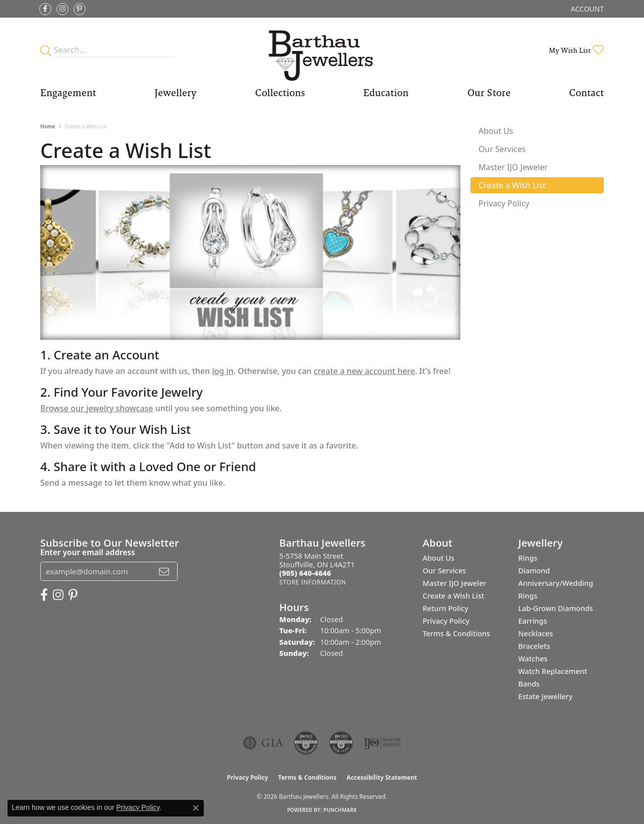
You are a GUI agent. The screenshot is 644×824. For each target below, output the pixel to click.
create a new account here (365, 371)
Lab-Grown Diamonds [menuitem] (556, 608)
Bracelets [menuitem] (534, 646)
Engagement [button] (68, 93)
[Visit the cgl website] (341, 743)
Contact (586, 93)
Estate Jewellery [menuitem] (545, 696)
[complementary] (571, 769)
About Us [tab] (496, 131)
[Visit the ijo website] (383, 743)
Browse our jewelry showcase (97, 408)
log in (223, 371)
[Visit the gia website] (263, 743)
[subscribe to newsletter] (164, 571)
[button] (586, 9)
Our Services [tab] (502, 149)
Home (48, 126)
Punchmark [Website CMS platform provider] (340, 810)
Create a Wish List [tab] (512, 185)
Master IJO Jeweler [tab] (513, 167)
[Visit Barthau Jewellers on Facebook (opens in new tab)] (45, 9)
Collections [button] (280, 93)
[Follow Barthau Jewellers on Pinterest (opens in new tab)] (79, 9)
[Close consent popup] (196, 808)
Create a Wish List (453, 596)
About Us (438, 558)
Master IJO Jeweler (455, 583)
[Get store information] (313, 582)
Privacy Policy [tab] (504, 203)
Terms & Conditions (456, 633)
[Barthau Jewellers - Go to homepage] (322, 50)
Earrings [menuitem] (533, 621)
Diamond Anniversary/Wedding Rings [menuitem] (556, 583)
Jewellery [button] (175, 93)
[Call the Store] (305, 573)
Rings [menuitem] (528, 558)
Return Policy (446, 608)
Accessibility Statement (382, 777)
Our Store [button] (489, 93)
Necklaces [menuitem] (536, 633)
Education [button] (386, 93)
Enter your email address (88, 552)
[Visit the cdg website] (306, 743)
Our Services (444, 571)
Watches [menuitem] (533, 659)
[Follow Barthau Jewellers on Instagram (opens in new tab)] (62, 9)
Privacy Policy (446, 621)
